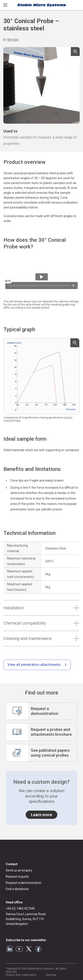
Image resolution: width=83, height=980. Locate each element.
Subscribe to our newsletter (26, 940)
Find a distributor (17, 889)
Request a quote (17, 877)
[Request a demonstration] (41, 711)
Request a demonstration (24, 883)
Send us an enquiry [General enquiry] (19, 870)
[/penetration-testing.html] (37, 665)
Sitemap (51, 975)
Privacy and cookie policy (21, 975)
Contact (12, 864)
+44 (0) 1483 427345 (20, 909)
